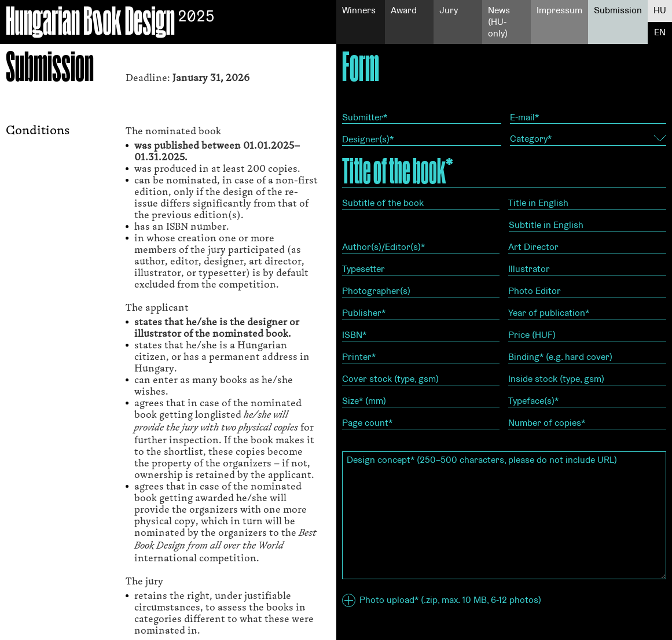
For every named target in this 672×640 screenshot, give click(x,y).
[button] (349, 600)
